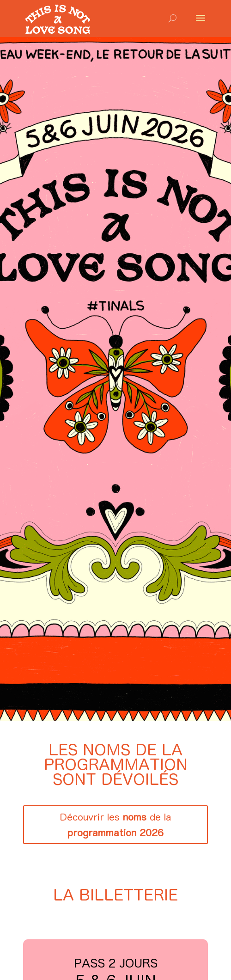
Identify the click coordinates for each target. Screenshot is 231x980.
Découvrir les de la (115, 825)
